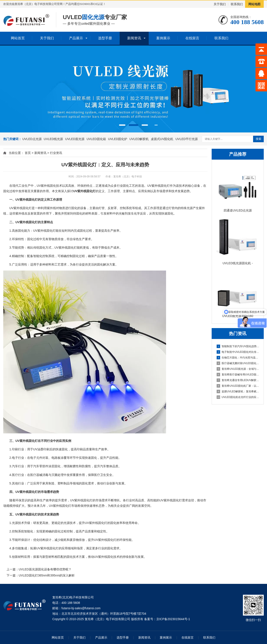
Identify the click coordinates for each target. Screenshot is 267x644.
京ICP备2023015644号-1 (173, 619)
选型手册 (105, 38)
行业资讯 (56, 153)
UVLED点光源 (32, 139)
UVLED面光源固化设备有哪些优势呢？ (45, 569)
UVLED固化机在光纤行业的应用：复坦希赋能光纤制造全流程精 (238, 397)
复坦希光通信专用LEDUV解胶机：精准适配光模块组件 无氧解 (238, 380)
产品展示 (76, 38)
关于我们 (220, 4)
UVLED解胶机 (139, 139)
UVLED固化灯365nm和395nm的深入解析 (47, 575)
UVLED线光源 (54, 139)
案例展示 (163, 38)
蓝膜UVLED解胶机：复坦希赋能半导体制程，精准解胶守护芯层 (238, 391)
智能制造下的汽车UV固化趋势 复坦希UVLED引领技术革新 (238, 346)
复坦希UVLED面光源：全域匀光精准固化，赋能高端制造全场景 (238, 369)
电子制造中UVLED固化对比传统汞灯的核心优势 (238, 352)
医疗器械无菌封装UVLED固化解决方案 (238, 363)
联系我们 (237, 4)
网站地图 (254, 4)
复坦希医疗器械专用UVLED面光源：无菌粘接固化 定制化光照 (238, 375)
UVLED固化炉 (118, 139)
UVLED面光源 (75, 139)
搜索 (259, 139)
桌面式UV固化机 (162, 139)
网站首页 (18, 38)
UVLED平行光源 (187, 139)
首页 (28, 153)
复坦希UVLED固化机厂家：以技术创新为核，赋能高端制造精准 (238, 386)
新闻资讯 (134, 38)
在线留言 (192, 38)
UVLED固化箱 (96, 139)
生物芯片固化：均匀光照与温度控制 (238, 358)
